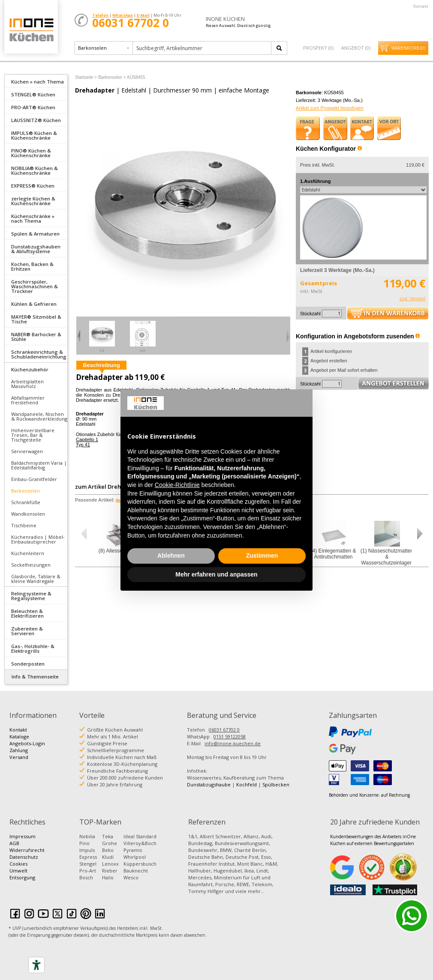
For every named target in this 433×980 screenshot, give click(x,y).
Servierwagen (27, 451)
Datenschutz (24, 857)
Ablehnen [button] (171, 556)
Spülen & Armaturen (35, 234)
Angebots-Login (27, 743)
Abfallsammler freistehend (28, 400)
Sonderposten (28, 664)
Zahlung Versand (19, 754)
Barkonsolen (26, 491)
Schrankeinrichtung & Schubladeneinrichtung (39, 354)
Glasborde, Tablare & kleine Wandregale (36, 579)
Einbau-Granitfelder (34, 479)
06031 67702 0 (224, 730)
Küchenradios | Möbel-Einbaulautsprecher (38, 539)
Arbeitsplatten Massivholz (27, 384)
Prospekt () (318, 48)
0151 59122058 (230, 736)
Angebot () (356, 48)
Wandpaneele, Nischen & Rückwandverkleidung (39, 416)
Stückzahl (310, 314)
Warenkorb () (408, 48)
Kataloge (19, 736)
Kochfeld (247, 784)
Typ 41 (83, 445)
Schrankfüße (26, 502)
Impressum (23, 836)
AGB (14, 843)
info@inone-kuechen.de (233, 743)
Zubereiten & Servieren (27, 631)
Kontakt (421, 6)
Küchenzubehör (30, 369)
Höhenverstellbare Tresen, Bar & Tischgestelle (33, 435)
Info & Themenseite (35, 677)
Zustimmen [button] (262, 556)
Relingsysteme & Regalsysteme (31, 596)
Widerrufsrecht (27, 850)
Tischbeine (24, 525)
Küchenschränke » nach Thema (33, 218)
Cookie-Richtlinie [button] (177, 485)
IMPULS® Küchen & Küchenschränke (34, 135)
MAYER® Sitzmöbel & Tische (36, 319)
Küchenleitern (28, 553)
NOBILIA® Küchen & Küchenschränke (35, 170)
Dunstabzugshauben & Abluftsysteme (36, 249)
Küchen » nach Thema (38, 82)
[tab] (36, 81)
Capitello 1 (87, 439)
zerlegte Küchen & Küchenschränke (33, 201)
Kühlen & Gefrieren (34, 304)
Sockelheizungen (31, 565)
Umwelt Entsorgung (22, 874)
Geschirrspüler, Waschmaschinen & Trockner (35, 286)
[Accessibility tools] (36, 965)
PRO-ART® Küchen (33, 107)
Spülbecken (276, 784)
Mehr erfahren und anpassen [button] (216, 574)
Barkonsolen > (112, 77)
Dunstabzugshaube (209, 784)
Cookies (18, 864)
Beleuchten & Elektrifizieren (27, 613)
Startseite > (86, 77)
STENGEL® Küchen (33, 94)
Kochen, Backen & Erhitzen (32, 266)
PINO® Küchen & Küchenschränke (31, 153)
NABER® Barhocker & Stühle (36, 337)
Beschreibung (101, 365)
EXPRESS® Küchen (33, 186)
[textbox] (203, 48)
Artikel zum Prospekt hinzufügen (330, 108)
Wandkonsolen (28, 514)
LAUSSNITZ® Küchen (36, 120)
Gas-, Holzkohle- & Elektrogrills (33, 648)
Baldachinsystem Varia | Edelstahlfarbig (39, 465)
